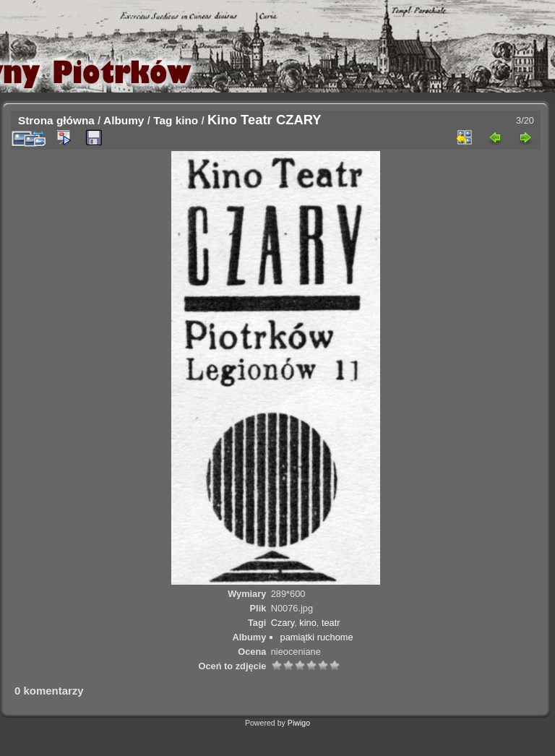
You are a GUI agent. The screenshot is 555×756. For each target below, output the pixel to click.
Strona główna (56, 120)
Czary (283, 623)
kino (187, 120)
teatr (331, 623)
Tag (163, 120)
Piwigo (299, 723)
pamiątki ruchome (317, 637)
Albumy (124, 120)
